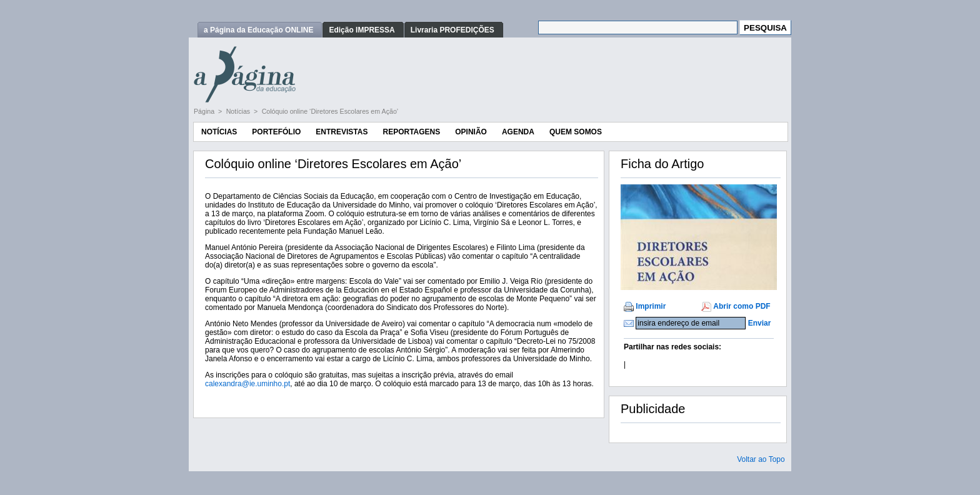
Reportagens (411, 132)
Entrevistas (342, 132)
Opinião (471, 132)
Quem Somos (576, 132)
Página (205, 111)
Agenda (518, 132)
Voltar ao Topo (761, 459)
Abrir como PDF (742, 306)
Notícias (239, 111)
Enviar (760, 323)
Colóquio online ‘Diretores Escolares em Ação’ (330, 111)
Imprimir (651, 306)
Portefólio (276, 132)
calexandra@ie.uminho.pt (247, 384)
